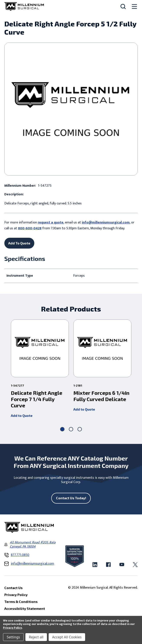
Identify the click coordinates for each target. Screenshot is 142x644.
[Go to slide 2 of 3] (71, 429)
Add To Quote (19, 243)
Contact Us (13, 588)
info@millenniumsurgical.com (106, 222)
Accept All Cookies (67, 637)
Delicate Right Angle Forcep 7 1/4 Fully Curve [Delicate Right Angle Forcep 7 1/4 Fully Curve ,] (37, 399)
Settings (13, 637)
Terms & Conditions (21, 601)
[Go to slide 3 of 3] (80, 429)
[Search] (123, 6)
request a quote (51, 222)
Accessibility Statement (25, 608)
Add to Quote (22, 415)
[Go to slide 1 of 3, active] (62, 429)
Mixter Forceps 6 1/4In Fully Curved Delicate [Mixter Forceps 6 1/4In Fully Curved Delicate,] (101, 396)
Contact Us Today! (71, 498)
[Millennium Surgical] (24, 6)
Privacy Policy (12, 628)
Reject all (36, 637)
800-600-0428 (30, 228)
